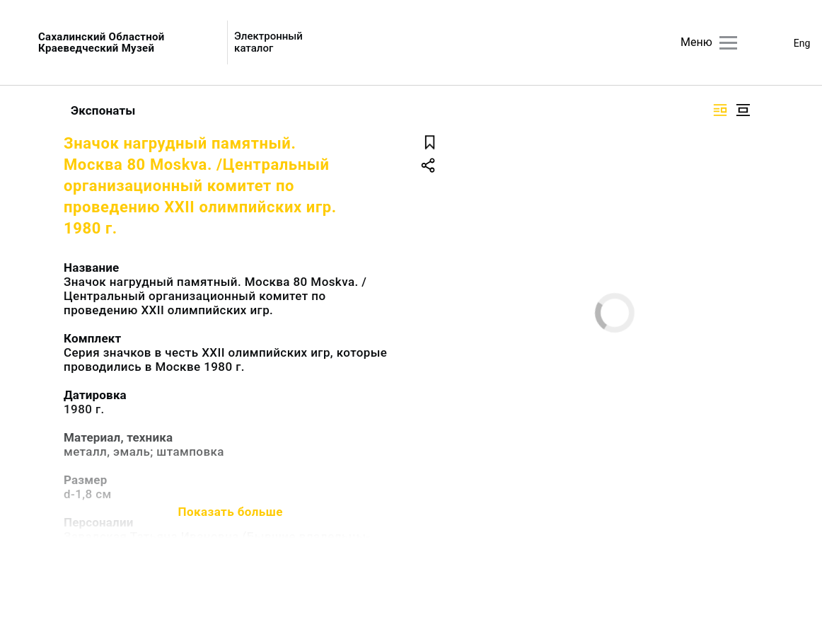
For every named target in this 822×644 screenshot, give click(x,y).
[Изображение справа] (720, 110)
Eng (802, 43)
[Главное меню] (728, 43)
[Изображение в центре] (743, 110)
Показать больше (231, 512)
